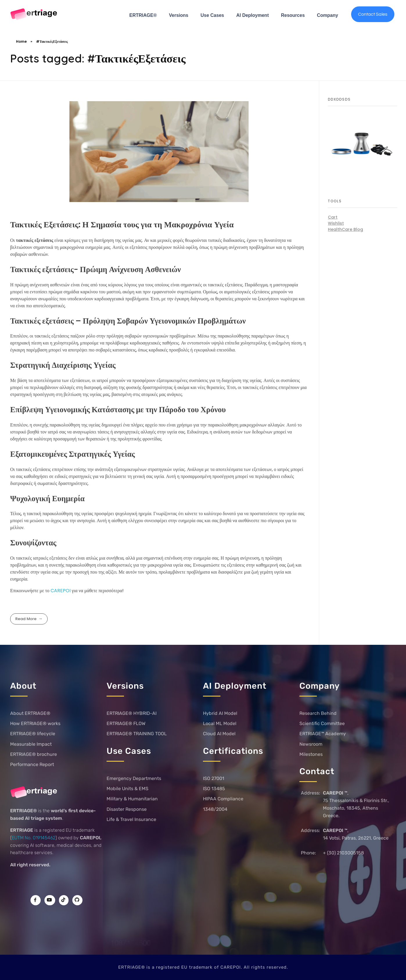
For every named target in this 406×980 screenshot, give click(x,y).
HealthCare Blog (345, 229)
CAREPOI (61, 591)
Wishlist (336, 223)
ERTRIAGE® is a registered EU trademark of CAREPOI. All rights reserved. (203, 967)
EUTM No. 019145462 (34, 838)
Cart (333, 217)
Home (21, 41)
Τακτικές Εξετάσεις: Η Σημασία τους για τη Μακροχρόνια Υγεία (122, 225)
